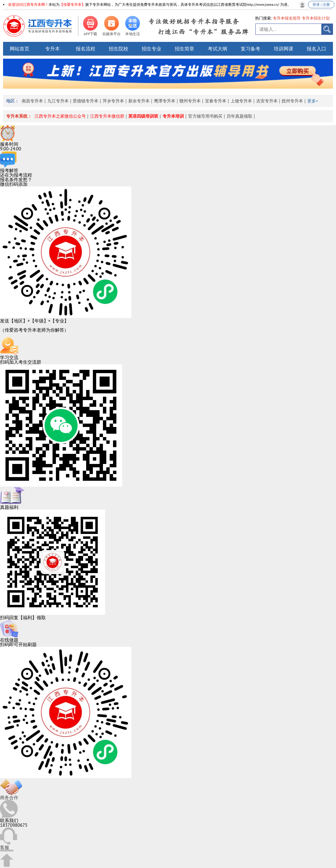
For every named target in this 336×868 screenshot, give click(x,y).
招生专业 (152, 49)
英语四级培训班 (143, 116)
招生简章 (184, 49)
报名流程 (86, 49)
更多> (313, 101)
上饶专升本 (241, 101)
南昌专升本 (32, 101)
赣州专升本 (190, 101)
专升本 (53, 49)
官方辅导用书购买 (205, 116)
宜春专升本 (216, 101)
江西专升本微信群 (107, 116)
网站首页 (20, 49)
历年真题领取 (239, 116)
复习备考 (250, 49)
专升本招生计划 (316, 18)
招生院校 (119, 49)
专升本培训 (173, 116)
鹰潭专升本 (165, 101)
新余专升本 (139, 101)
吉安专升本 (267, 101)
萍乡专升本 (113, 101)
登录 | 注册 (321, 4)
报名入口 (316, 49)
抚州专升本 (292, 101)
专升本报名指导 (287, 18)
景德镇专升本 (86, 101)
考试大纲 (217, 49)
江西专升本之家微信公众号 (60, 116)
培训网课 (283, 49)
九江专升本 (58, 101)
